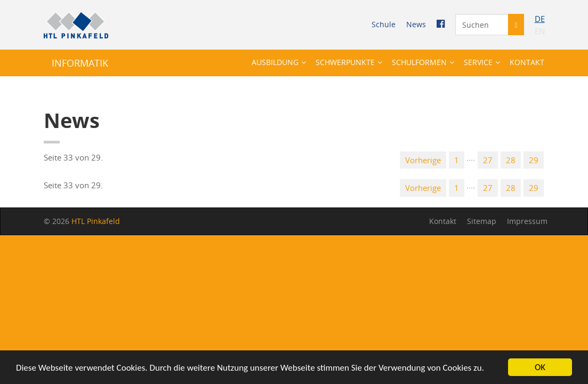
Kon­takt (527, 62)
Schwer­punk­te (345, 62)
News (416, 24)
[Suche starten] (516, 25)
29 (534, 160)
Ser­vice (478, 62)
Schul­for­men (419, 62)
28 (511, 160)
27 (488, 160)
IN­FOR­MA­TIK (80, 63)
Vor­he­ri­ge (423, 160)
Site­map (482, 221)
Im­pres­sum (527, 221)
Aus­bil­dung (275, 62)
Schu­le (384, 24)
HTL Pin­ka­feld (96, 221)
